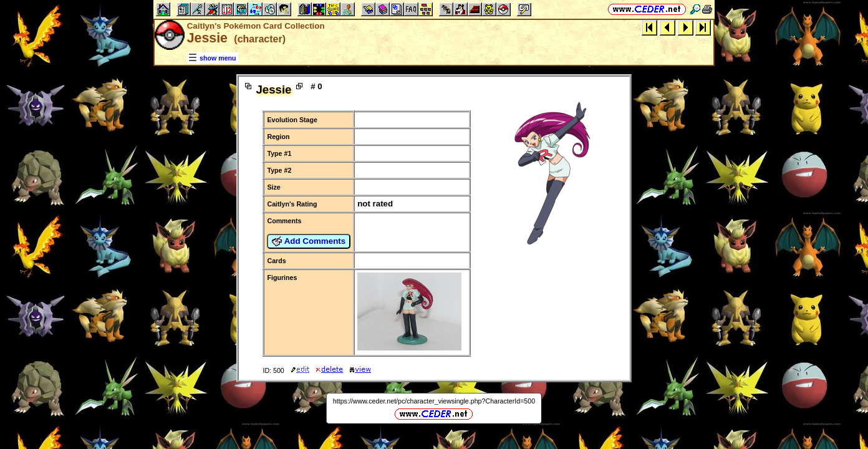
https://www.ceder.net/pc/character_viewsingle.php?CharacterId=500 (434, 401)
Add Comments (309, 241)
